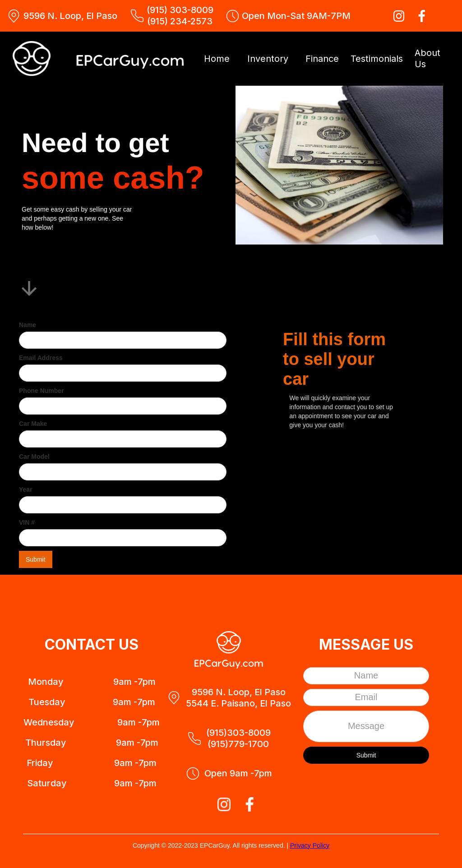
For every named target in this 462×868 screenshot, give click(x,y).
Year (26, 489)
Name (28, 325)
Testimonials (377, 59)
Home (217, 59)
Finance (322, 59)
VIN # (27, 522)
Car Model (34, 457)
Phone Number (42, 391)
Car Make (33, 424)
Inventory (268, 59)
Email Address (41, 358)
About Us (427, 58)
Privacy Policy (310, 845)
